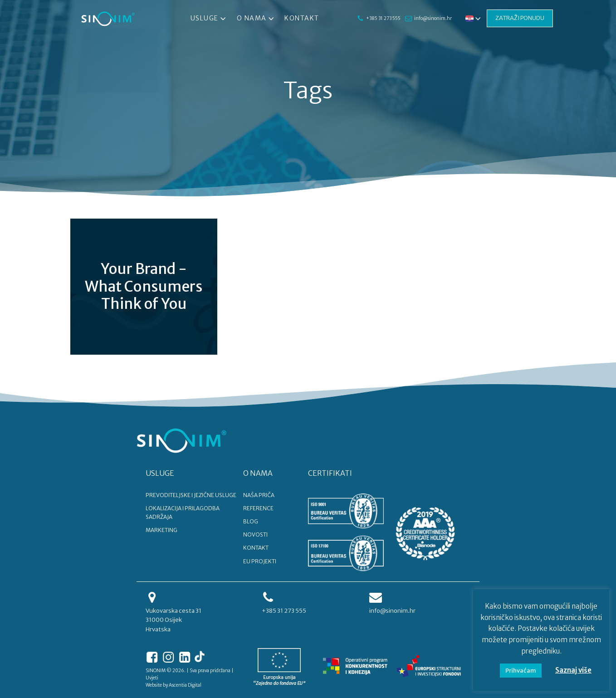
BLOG (251, 521)
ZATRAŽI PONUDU (520, 18)
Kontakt (302, 18)
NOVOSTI (255, 534)
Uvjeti (152, 678)
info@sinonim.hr (433, 18)
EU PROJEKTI (260, 561)
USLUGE (160, 473)
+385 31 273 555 (383, 18)
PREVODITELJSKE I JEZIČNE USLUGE (191, 495)
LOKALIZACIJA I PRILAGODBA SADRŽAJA (183, 513)
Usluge (209, 19)
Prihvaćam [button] (521, 671)
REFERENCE (258, 508)
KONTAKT (256, 548)
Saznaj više (573, 670)
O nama (256, 19)
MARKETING (161, 530)
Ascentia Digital (185, 685)
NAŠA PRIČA (259, 495)
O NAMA (258, 473)
